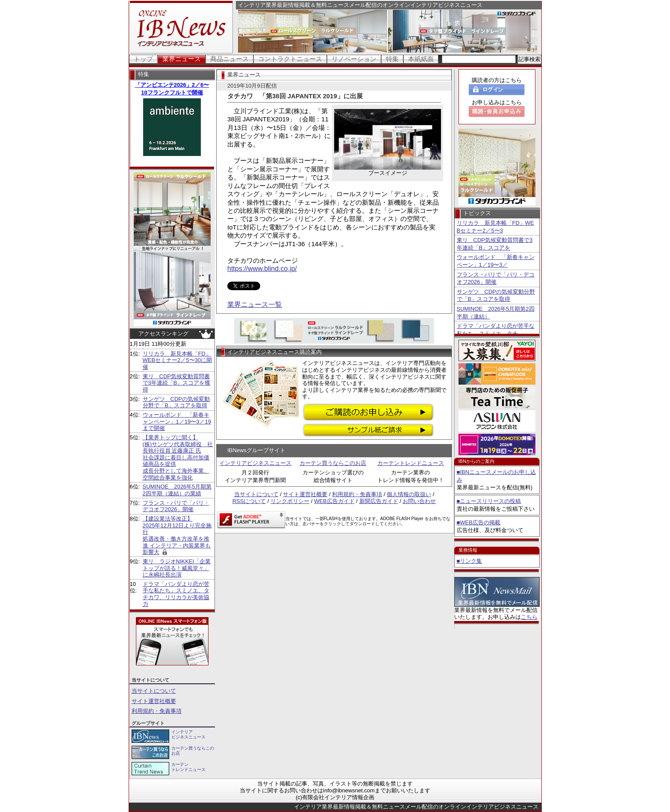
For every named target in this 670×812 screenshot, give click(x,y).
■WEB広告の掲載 (479, 522)
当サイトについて (154, 691)
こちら (529, 617)
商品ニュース (229, 59)
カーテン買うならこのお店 (333, 463)
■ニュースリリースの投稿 (489, 501)
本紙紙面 (421, 59)
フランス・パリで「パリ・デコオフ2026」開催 (176, 506)
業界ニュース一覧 (255, 304)
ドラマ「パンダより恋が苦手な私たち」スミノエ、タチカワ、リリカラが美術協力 (176, 594)
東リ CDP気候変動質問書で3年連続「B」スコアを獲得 (177, 383)
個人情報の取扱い (409, 494)
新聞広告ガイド (379, 501)
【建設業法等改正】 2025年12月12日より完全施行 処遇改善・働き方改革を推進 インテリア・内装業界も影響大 (177, 535)
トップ (143, 59)
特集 (392, 59)
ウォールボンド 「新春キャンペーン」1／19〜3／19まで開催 (177, 421)
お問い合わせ (419, 501)
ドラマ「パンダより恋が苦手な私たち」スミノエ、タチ (496, 330)
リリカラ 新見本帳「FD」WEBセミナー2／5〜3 (495, 227)
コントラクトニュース (290, 59)
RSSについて (249, 501)
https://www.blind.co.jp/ (262, 269)
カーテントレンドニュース (411, 463)
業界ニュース (182, 59)
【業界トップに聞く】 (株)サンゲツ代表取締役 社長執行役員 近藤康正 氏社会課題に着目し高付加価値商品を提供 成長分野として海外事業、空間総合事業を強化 (178, 457)
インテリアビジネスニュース (255, 463)
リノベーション (354, 59)
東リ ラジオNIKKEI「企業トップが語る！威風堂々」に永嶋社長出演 (177, 568)
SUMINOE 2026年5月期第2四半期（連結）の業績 (177, 490)
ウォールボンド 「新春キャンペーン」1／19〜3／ (496, 261)
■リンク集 (470, 561)
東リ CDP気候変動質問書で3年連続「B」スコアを (495, 244)
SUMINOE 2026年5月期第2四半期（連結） (496, 313)
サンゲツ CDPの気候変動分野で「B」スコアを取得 (176, 402)
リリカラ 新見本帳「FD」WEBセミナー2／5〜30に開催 (178, 360)
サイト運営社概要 (154, 701)
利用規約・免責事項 (157, 711)
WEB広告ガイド (334, 501)
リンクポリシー (290, 501)
